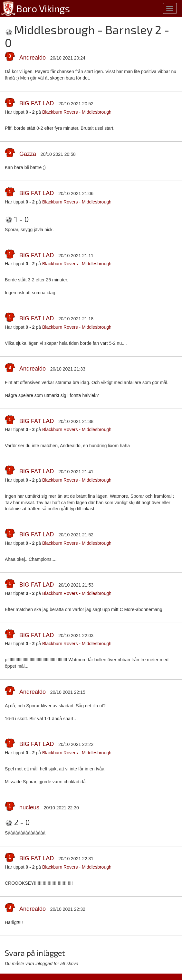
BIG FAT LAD (37, 103)
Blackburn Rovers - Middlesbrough (77, 112)
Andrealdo (33, 58)
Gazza (28, 154)
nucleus (29, 807)
